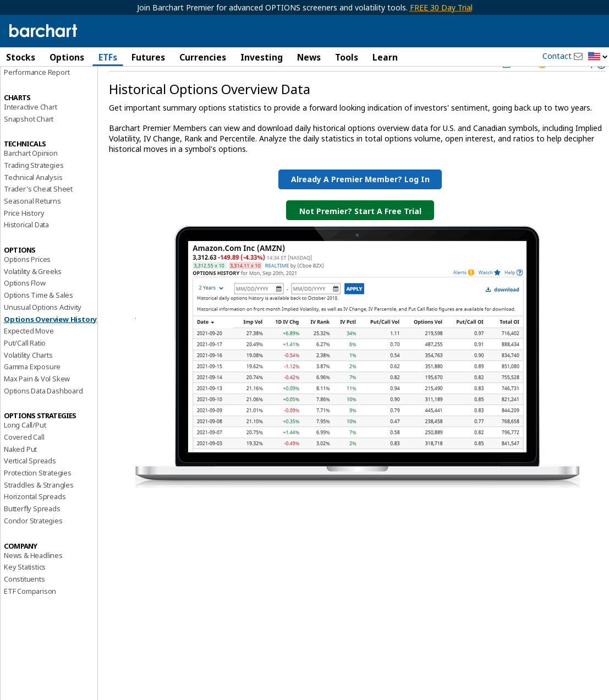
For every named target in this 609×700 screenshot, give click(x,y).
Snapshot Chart (29, 145)
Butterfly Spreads (32, 535)
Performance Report (37, 99)
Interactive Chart (31, 133)
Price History (24, 239)
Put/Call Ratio (25, 369)
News (309, 57)
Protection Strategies (38, 499)
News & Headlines (33, 581)
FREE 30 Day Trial (441, 7)
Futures (148, 57)
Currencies (203, 57)
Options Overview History (50, 345)
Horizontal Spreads (35, 523)
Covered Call (24, 463)
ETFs (108, 57)
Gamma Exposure (32, 393)
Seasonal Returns (32, 227)
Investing (262, 57)
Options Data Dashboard (43, 417)
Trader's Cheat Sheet (38, 215)
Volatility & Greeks (33, 297)
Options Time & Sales (39, 321)
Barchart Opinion (31, 179)
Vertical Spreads (30, 487)
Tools (347, 57)
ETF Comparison (30, 617)
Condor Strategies (33, 546)
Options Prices (27, 286)
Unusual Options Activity (43, 333)
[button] (598, 57)
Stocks (21, 57)
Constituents (24, 605)
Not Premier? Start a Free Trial (360, 237)
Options (67, 57)
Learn (385, 57)
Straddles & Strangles (39, 511)
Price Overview (28, 86)
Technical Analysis (33, 203)
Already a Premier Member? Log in (360, 205)
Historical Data (26, 251)
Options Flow (25, 309)
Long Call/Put (25, 451)
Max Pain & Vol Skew (37, 404)
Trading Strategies (34, 191)
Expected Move (29, 357)
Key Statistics (25, 593)
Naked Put (20, 475)
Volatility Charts (28, 381)
